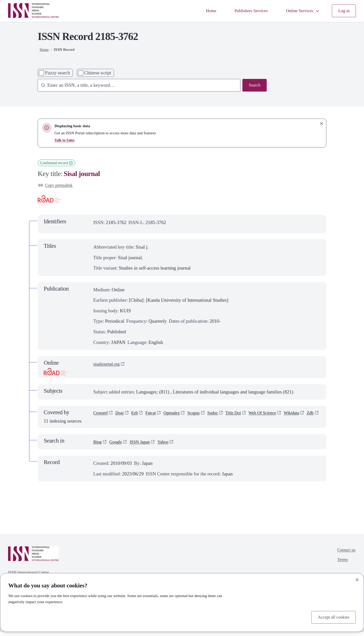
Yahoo (168, 445)
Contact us (345, 554)
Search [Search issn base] (254, 86)
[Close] (357, 579)
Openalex (177, 414)
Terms (341, 565)
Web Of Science (274, 414)
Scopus (200, 414)
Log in (343, 11)
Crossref (101, 414)
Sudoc (221, 414)
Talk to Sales (65, 140)
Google (117, 445)
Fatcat (154, 414)
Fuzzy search (57, 73)
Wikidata (306, 414)
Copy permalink (57, 186)
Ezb (137, 414)
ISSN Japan (143, 445)
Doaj (122, 414)
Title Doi (243, 414)
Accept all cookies (332, 617)
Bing (98, 445)
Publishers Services (245, 11)
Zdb (97, 424)
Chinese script (98, 73)
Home (202, 11)
